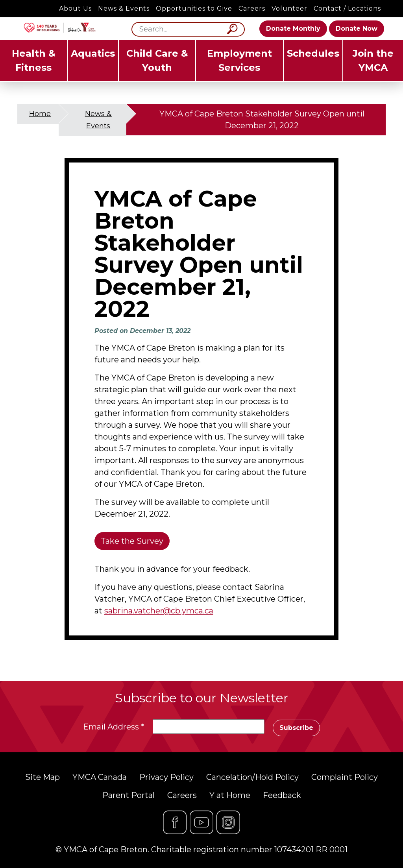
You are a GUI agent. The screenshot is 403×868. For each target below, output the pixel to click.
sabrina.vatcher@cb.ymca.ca (159, 611)
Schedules (313, 53)
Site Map (43, 777)
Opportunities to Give (194, 8)
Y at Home (230, 795)
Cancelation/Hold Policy (252, 777)
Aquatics (93, 53)
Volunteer (289, 8)
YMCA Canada (100, 777)
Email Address (114, 727)
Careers (252, 8)
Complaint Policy (345, 777)
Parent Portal (128, 795)
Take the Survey (132, 541)
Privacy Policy (166, 777)
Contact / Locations (347, 8)
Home (40, 114)
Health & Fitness (34, 60)
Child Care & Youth (157, 60)
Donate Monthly (293, 29)
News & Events (124, 8)
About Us (75, 8)
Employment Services (239, 60)
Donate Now (357, 29)
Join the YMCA (373, 60)
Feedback (282, 795)
